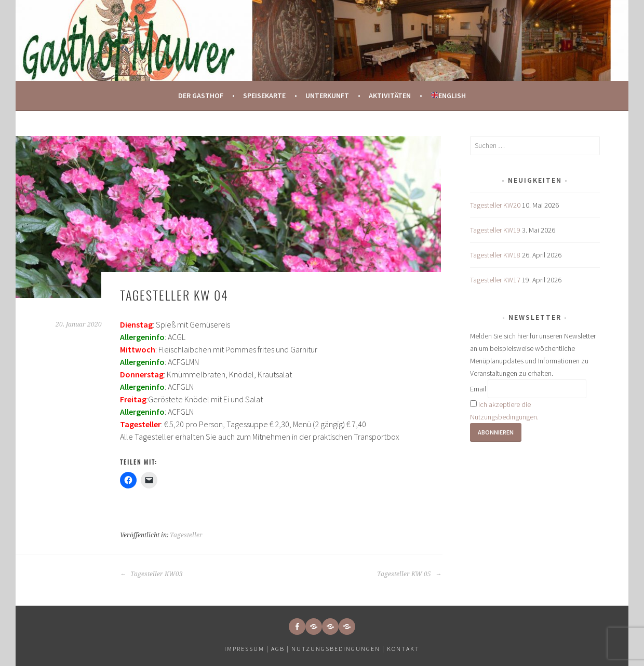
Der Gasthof (201, 96)
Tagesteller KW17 (495, 280)
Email (478, 389)
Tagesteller (186, 535)
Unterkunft (327, 96)
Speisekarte (264, 96)
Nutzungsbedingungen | (339, 649)
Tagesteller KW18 (495, 255)
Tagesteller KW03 (151, 574)
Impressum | (248, 649)
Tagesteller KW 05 (409, 574)
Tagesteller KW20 (495, 205)
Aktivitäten (390, 96)
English (449, 96)
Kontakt (403, 649)
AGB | (280, 649)
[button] (314, 627)
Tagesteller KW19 (495, 230)
